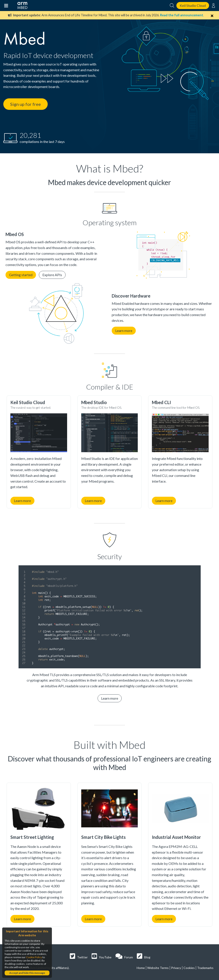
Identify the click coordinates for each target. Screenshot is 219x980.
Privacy (176, 968)
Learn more (124, 331)
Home (141, 968)
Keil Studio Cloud (193, 5)
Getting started (21, 275)
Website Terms (158, 968)
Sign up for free (25, 104)
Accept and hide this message (27, 973)
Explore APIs (52, 275)
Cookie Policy (34, 957)
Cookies (189, 968)
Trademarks (205, 968)
